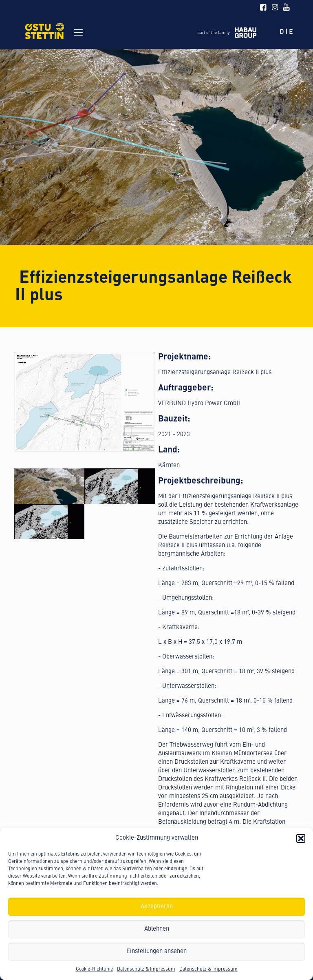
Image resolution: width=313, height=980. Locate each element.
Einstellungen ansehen (156, 952)
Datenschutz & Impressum (146, 969)
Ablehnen (157, 929)
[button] (301, 838)
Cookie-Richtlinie (94, 969)
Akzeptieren (157, 907)
